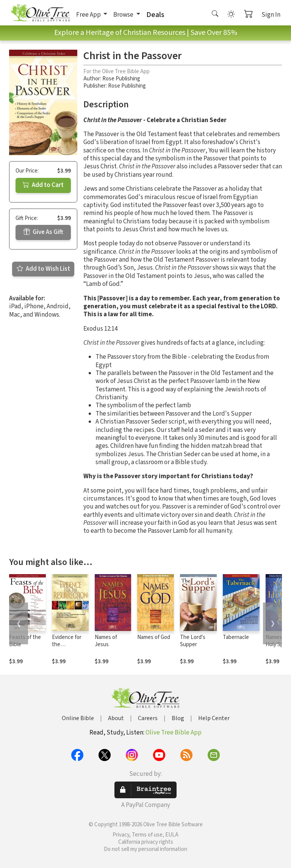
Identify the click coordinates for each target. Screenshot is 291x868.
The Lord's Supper (193, 641)
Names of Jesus (106, 641)
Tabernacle (236, 637)
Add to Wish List (43, 269)
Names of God (154, 637)
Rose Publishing (121, 79)
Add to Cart (43, 185)
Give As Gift (43, 232)
